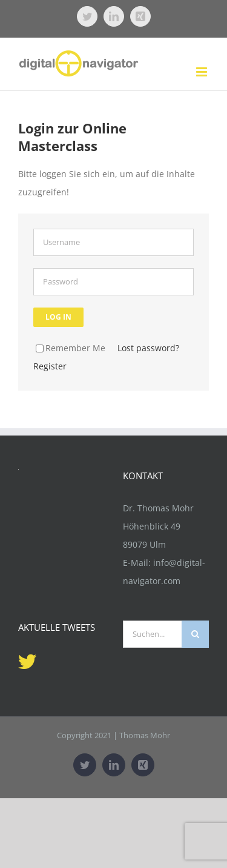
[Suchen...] (153, 634)
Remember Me (71, 348)
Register (50, 366)
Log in (58, 317)
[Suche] (195, 634)
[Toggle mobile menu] (202, 72)
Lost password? (148, 348)
